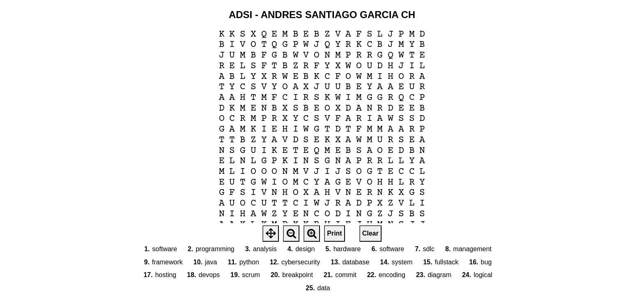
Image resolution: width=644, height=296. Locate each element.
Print (334, 233)
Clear (370, 233)
